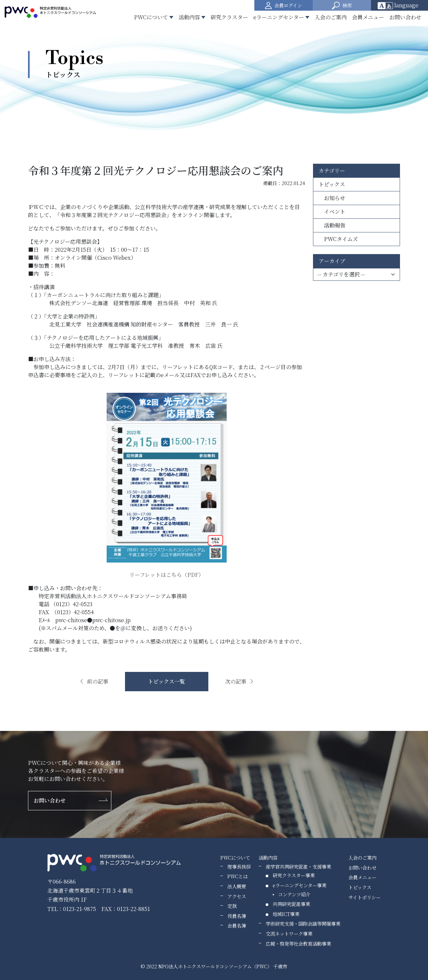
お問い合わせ (405, 17)
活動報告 (332, 225)
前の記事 (94, 681)
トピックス (332, 184)
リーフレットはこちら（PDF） (166, 575)
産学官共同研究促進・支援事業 (298, 866)
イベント (332, 212)
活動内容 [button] (189, 17)
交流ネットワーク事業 (289, 933)
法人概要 (237, 886)
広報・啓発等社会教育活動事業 (298, 943)
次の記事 (240, 681)
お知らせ (332, 198)
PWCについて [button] (151, 17)
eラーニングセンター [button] (279, 17)
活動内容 (268, 857)
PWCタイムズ (338, 239)
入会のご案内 (331, 17)
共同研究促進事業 (291, 904)
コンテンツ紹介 (294, 894)
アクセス (237, 896)
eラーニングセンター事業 (299, 885)
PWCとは (237, 876)
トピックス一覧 (166, 681)
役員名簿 (237, 916)
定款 (232, 906)
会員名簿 (237, 925)
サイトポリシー (364, 897)
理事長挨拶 (239, 866)
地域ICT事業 (286, 914)
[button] (342, 5)
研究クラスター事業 (294, 875)
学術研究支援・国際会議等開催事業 (303, 923)
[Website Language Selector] (400, 5)
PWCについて (235, 857)
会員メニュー (368, 17)
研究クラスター (229, 17)
